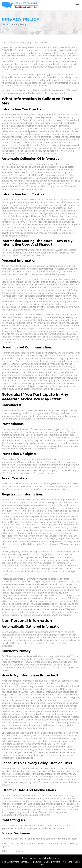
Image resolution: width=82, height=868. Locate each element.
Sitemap (41, 864)
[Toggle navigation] (78, 5)
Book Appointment (10, 862)
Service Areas (27, 862)
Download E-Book (42, 862)
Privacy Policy (58, 862)
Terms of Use (72, 862)
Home (5, 24)
